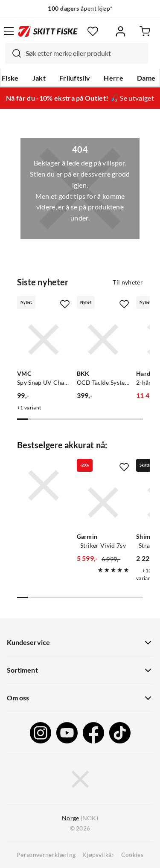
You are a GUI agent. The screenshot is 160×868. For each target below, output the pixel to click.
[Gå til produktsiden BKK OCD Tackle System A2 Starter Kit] (103, 340)
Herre (113, 78)
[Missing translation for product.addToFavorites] (65, 304)
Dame (146, 78)
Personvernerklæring (46, 855)
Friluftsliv (75, 78)
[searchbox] (85, 53)
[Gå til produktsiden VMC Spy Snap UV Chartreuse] (44, 340)
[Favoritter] (93, 31)
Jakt (39, 78)
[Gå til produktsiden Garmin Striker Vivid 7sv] (103, 502)
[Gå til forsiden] (48, 31)
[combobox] (77, 53)
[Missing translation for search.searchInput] (13, 53)
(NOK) (80, 818)
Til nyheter (128, 282)
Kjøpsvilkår (98, 855)
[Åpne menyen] (9, 31)
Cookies (132, 855)
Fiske (10, 78)
